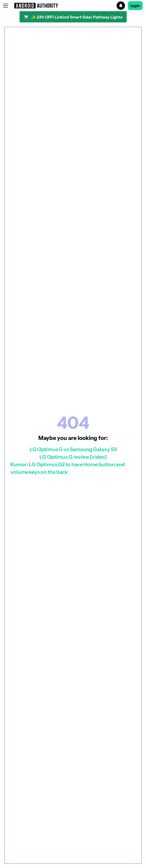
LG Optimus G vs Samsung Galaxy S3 (73, 449)
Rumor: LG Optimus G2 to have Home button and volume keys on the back (68, 468)
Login (135, 6)
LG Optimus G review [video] (73, 457)
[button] (73, 6)
